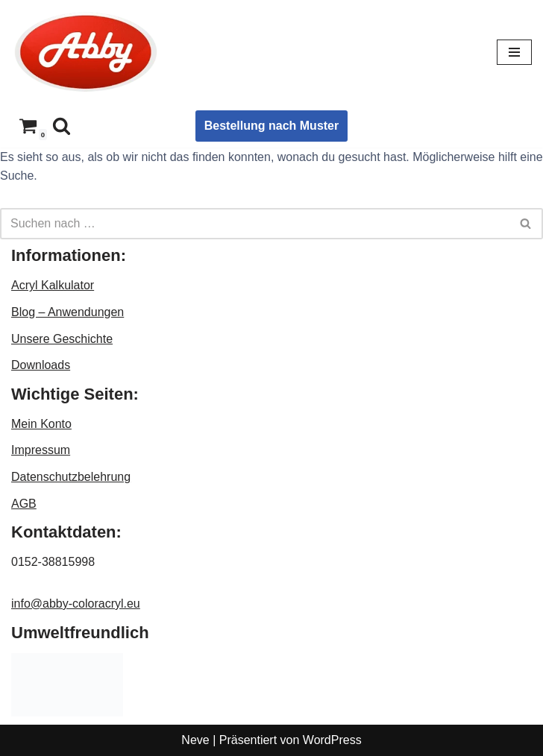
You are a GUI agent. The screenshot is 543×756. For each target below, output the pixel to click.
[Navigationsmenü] (514, 52)
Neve (195, 740)
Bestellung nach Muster (271, 126)
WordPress (332, 740)
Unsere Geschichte (62, 339)
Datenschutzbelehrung (71, 477)
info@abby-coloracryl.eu (76, 604)
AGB (24, 504)
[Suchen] (62, 126)
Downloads (41, 365)
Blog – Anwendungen (68, 312)
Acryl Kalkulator (53, 285)
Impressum (41, 450)
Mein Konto (41, 424)
